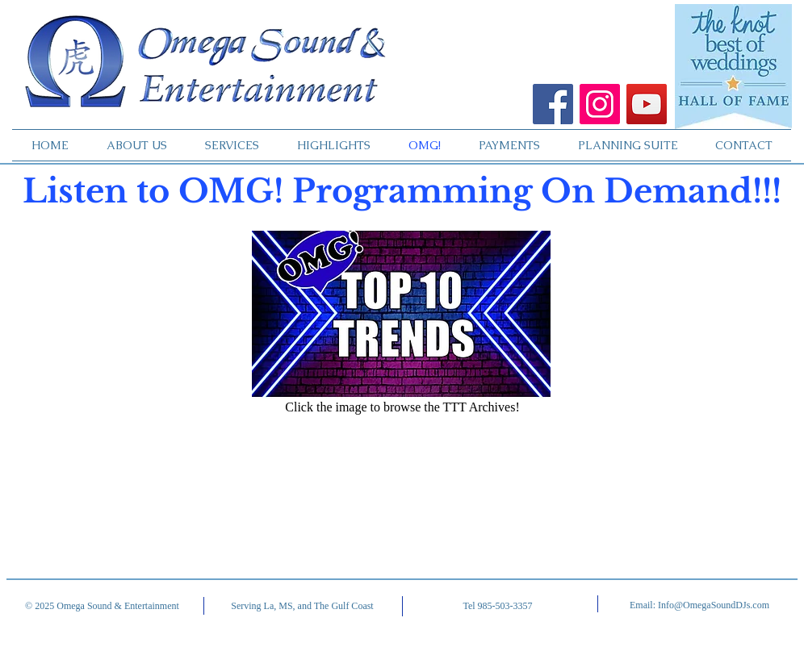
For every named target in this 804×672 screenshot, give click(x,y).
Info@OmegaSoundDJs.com (714, 605)
